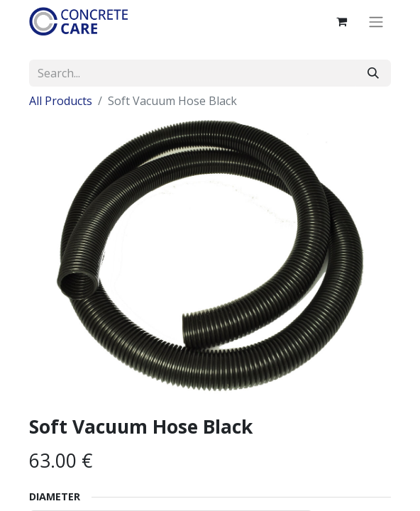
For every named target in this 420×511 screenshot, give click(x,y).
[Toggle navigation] (376, 21)
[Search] (373, 73)
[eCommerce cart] (341, 21)
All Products (61, 101)
